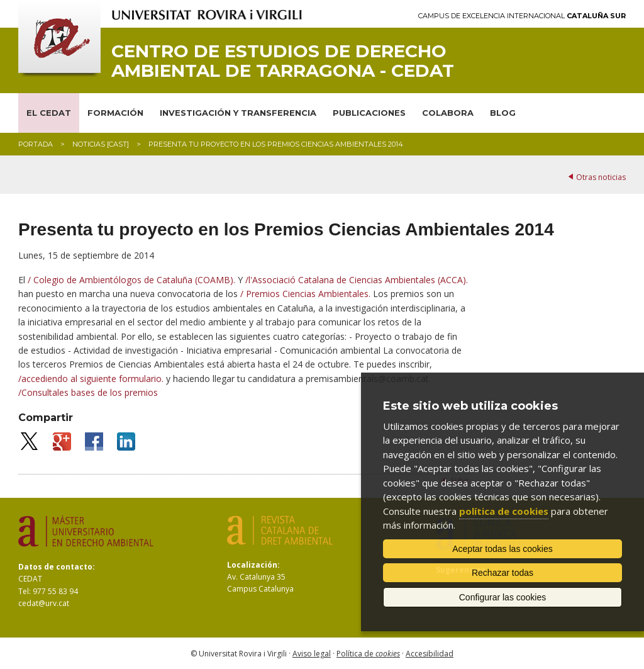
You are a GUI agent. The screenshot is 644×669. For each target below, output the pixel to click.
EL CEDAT (49, 113)
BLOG (503, 113)
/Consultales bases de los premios (88, 392)
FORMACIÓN (115, 113)
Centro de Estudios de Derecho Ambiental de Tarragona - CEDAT (283, 61)
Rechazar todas (502, 573)
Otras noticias (601, 177)
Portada (36, 144)
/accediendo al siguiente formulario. (92, 379)
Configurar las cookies (503, 597)
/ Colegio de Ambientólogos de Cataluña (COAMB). (133, 280)
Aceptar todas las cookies (502, 549)
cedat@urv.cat (44, 603)
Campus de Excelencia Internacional (522, 16)
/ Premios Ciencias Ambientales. (307, 294)
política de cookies (504, 511)
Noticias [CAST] (101, 144)
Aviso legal (312, 654)
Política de (368, 654)
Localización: (253, 565)
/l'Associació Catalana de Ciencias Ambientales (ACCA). (357, 280)
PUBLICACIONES (369, 113)
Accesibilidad (430, 654)
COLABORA (448, 113)
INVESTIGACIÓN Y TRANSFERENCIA (238, 113)
